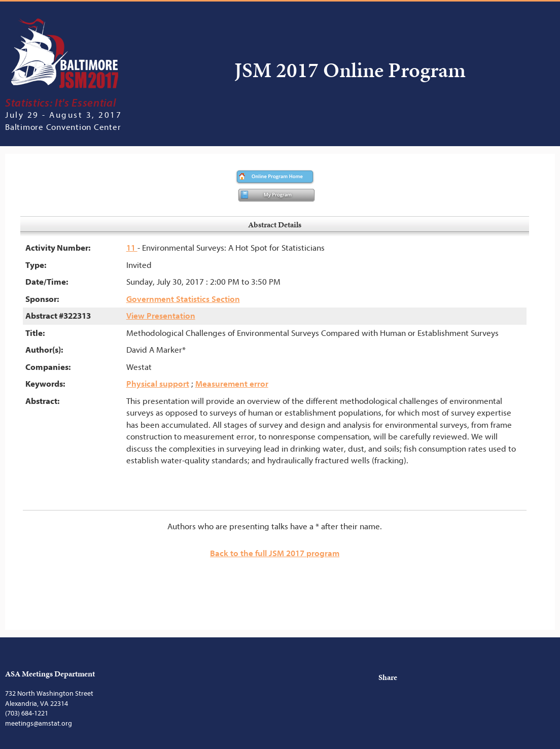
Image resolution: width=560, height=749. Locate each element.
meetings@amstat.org (39, 723)
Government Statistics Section (183, 299)
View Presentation (161, 316)
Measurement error (232, 384)
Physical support (158, 384)
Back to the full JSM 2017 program (275, 553)
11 (132, 248)
